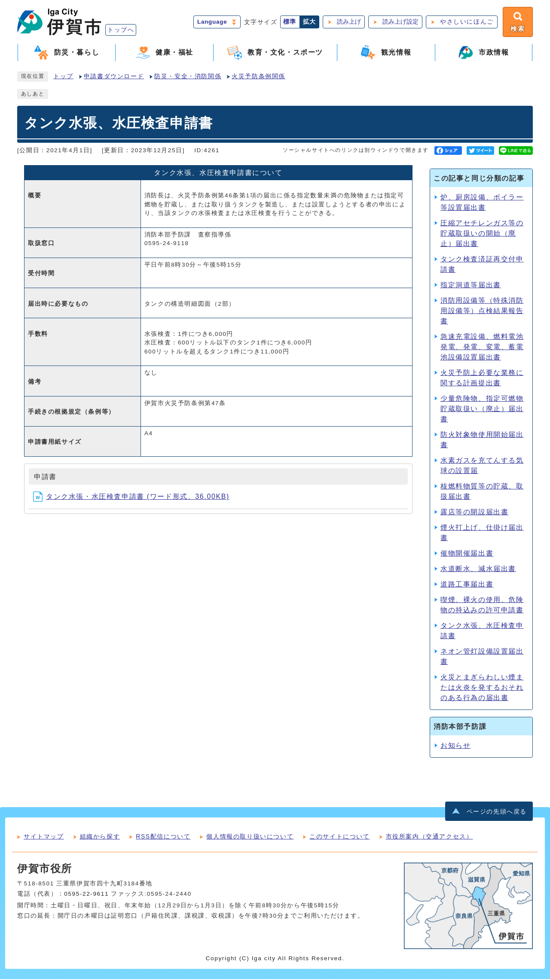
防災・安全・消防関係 (188, 77)
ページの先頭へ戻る (497, 812)
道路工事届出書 (467, 585)
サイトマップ (44, 837)
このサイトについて (339, 837)
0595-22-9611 (86, 895)
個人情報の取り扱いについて (250, 837)
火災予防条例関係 (258, 77)
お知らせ (455, 746)
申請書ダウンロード (114, 77)
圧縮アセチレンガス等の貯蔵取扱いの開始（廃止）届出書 (482, 234)
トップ (63, 77)
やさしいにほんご (466, 22)
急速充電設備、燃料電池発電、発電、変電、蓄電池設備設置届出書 (482, 348)
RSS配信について (163, 837)
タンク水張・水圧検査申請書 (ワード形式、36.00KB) (131, 497)
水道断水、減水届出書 (478, 570)
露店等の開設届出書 (474, 513)
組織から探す (100, 837)
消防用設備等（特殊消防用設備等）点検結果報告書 (482, 312)
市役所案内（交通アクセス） (429, 837)
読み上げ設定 (400, 22)
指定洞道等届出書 (471, 286)
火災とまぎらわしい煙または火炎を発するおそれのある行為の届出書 (482, 688)
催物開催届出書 (467, 554)
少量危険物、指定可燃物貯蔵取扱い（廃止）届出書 (482, 410)
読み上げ (348, 22)
